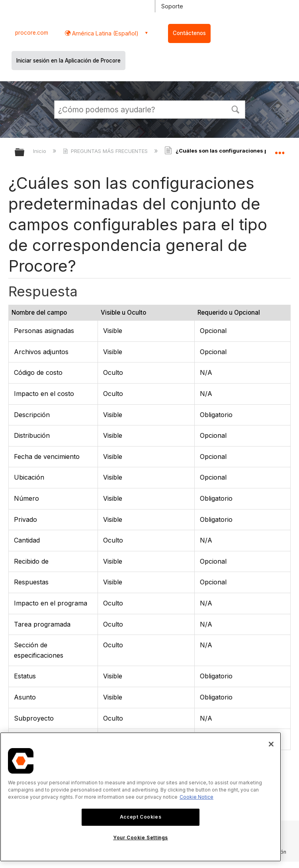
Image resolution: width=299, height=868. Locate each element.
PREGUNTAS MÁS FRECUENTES (106, 151)
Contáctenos (189, 33)
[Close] (271, 744)
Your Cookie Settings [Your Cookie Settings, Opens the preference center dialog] (141, 838)
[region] (141, 797)
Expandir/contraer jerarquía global (25, 153)
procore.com (32, 33)
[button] (236, 109)
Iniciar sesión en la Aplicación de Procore (68, 61)
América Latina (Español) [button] (105, 33)
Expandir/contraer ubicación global (279, 150)
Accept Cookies (141, 817)
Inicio (40, 151)
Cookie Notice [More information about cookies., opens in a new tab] (196, 797)
